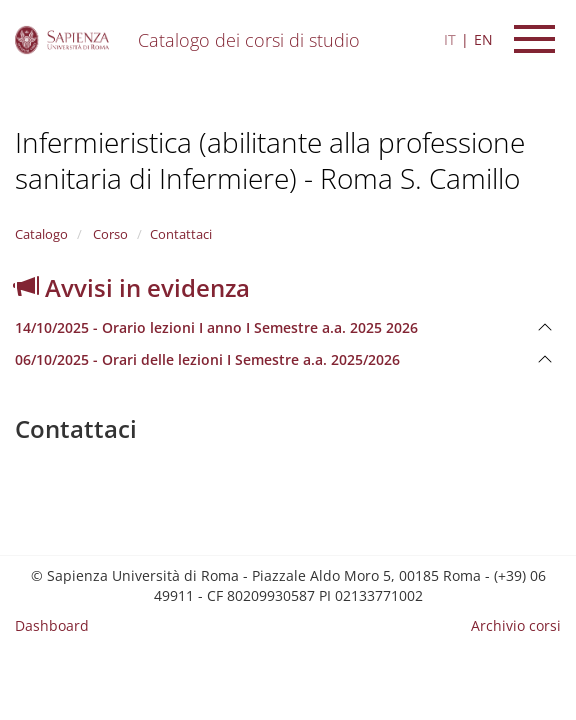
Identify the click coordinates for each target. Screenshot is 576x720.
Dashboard (52, 625)
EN (483, 39)
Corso (109, 234)
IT (450, 39)
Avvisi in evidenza (132, 287)
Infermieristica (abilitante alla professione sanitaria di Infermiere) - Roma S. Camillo (270, 160)
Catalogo (41, 234)
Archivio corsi (516, 625)
